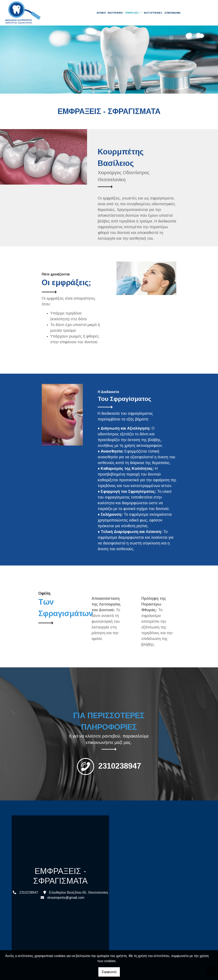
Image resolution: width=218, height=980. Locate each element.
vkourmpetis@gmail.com (66, 898)
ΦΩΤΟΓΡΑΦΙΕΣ (153, 13)
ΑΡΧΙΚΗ (101, 13)
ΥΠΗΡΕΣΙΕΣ (132, 13)
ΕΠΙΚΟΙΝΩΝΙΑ (173, 13)
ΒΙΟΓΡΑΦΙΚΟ (115, 13)
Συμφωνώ (109, 972)
